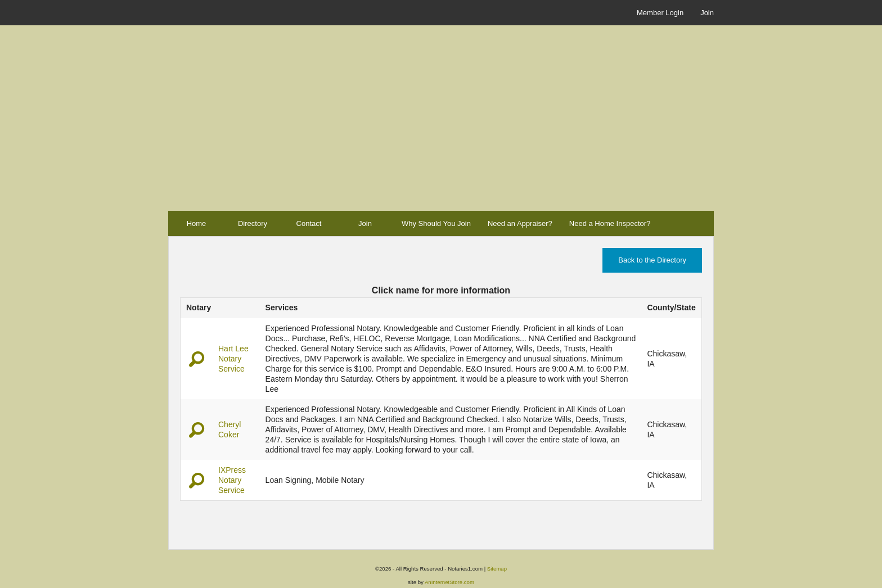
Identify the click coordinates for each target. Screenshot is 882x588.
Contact (309, 223)
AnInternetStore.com (449, 582)
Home (197, 223)
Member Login (660, 13)
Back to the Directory (652, 260)
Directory (253, 223)
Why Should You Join (436, 223)
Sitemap (497, 569)
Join (707, 13)
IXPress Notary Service (232, 480)
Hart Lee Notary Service (233, 359)
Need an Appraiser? (520, 223)
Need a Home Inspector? (610, 223)
